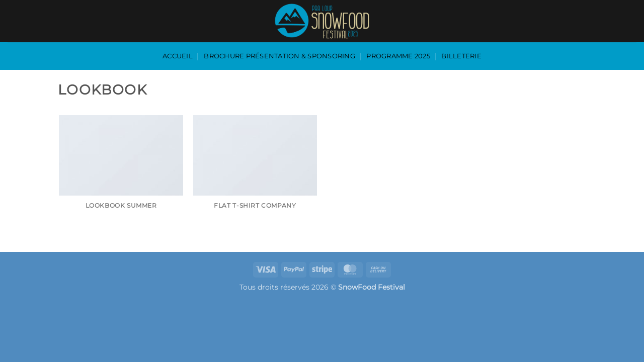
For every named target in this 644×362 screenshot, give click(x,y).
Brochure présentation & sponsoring (279, 56)
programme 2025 (398, 56)
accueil (178, 56)
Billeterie (461, 56)
